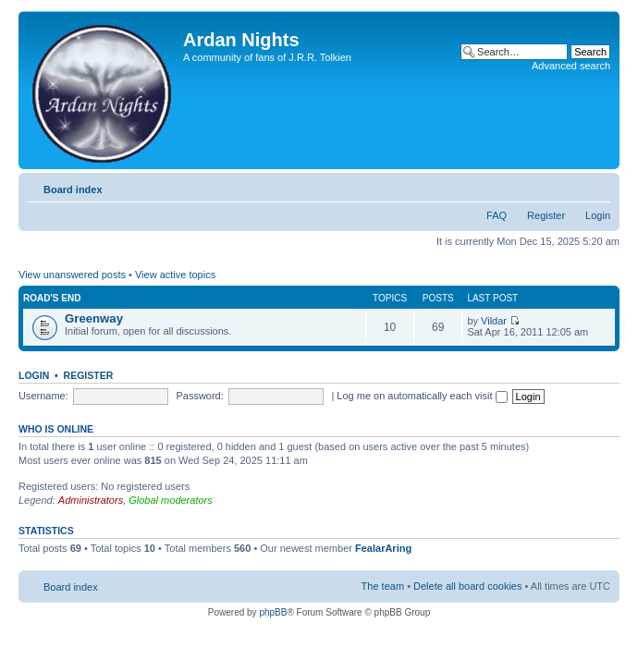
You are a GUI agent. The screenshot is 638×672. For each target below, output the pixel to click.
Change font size (597, 186)
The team (383, 586)
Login (598, 215)
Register (546, 215)
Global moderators (171, 500)
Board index (73, 189)
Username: (43, 396)
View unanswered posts (72, 275)
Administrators (91, 500)
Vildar (494, 321)
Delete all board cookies (467, 586)
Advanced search (571, 66)
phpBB (273, 612)
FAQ (497, 215)
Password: (199, 396)
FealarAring (383, 548)
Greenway (94, 318)
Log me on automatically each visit (422, 396)
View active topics (175, 275)
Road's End (52, 298)
